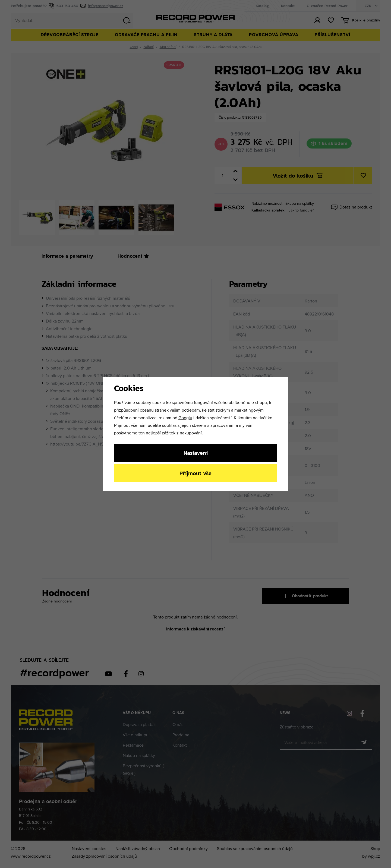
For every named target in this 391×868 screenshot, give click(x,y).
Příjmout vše (195, 473)
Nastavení (196, 453)
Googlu (185, 418)
